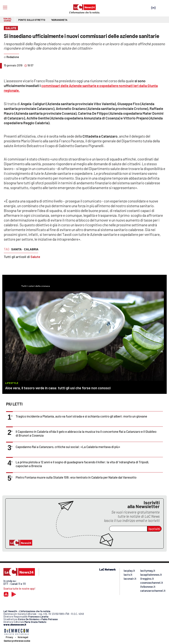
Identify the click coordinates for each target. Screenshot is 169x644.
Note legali (23, 637)
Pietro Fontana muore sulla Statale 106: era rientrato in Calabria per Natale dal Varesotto (76, 477)
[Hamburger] (5, 8)
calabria (31, 249)
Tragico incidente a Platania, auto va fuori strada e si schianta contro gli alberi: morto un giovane (81, 416)
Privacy (9, 637)
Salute (35, 257)
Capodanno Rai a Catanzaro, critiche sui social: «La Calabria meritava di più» (68, 447)
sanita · (17, 249)
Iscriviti (154, 529)
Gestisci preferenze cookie (17, 641)
